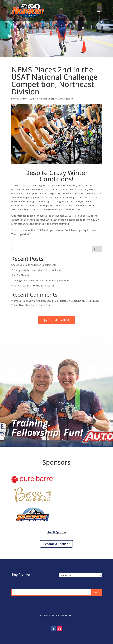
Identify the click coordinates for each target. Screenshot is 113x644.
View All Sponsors (56, 532)
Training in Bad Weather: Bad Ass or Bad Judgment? (40, 280)
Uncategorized (66, 99)
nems (17, 99)
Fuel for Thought (21, 275)
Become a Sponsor (56, 544)
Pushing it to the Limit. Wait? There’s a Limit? (37, 270)
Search (97, 249)
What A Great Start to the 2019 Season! (33, 286)
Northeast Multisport (47, 99)
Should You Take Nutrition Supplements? (34, 265)
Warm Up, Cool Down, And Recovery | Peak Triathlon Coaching (46, 301)
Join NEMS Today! (56, 320)
